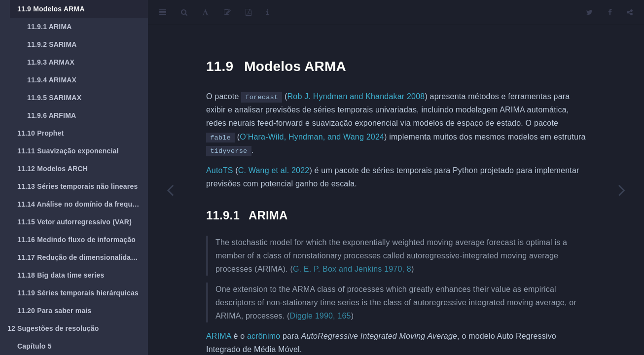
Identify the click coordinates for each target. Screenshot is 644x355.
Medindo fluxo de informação (76, 240)
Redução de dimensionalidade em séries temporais (83, 257)
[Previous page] (170, 190)
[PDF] (249, 12)
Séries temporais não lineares (77, 186)
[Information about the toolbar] (268, 12)
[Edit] (227, 12)
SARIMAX (54, 98)
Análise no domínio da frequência (83, 204)
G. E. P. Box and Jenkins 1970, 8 (352, 269)
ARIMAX (52, 80)
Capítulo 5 (35, 346)
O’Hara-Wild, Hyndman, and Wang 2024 (312, 137)
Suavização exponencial (68, 151)
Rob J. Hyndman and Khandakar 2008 (356, 96)
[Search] (184, 12)
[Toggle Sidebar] (163, 12)
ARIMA (50, 27)
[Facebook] (610, 12)
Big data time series (61, 275)
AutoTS (220, 170)
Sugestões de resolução (53, 328)
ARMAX (51, 62)
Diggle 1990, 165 (321, 316)
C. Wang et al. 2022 (274, 170)
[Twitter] (590, 12)
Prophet (40, 133)
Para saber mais (54, 311)
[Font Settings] (205, 12)
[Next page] (622, 190)
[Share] (630, 12)
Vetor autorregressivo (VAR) (74, 222)
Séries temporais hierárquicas (78, 293)
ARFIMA (52, 115)
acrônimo (264, 336)
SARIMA (52, 44)
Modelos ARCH (53, 169)
